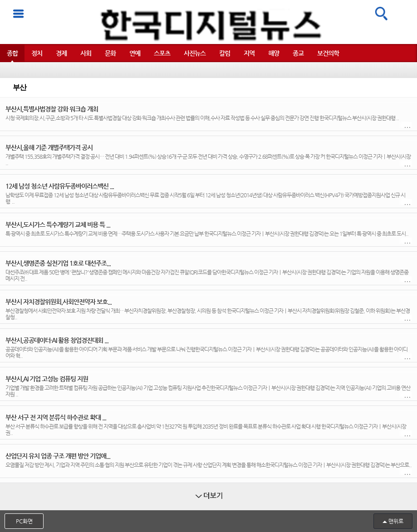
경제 (61, 53)
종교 (298, 53)
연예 (135, 53)
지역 (249, 53)
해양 (274, 53)
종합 (12, 53)
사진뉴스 (195, 53)
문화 (110, 53)
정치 (37, 53)
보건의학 (328, 53)
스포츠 (162, 53)
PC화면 (24, 521)
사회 (86, 53)
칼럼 (225, 53)
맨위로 (396, 521)
